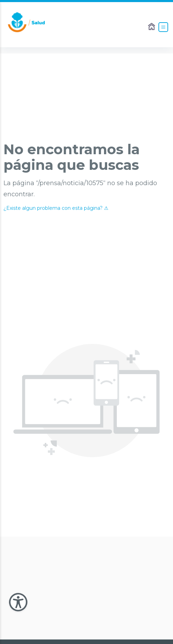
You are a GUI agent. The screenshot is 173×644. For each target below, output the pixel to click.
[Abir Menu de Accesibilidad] (18, 602)
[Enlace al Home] (152, 27)
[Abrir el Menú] (163, 27)
